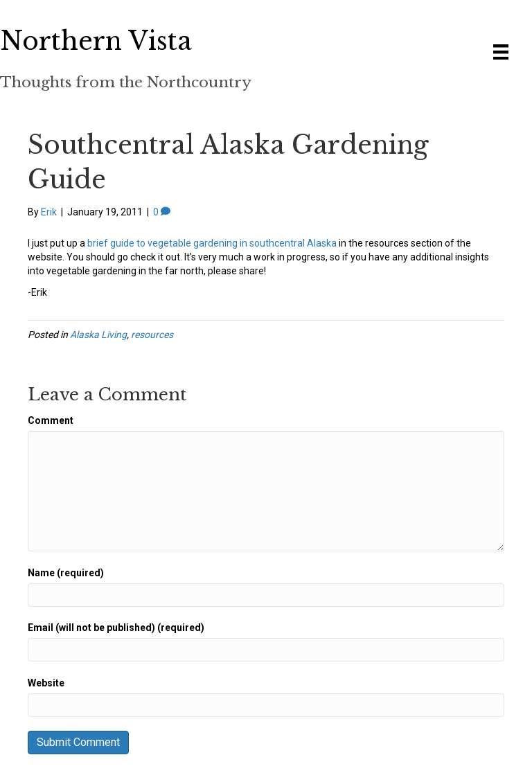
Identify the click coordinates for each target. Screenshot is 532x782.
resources (152, 335)
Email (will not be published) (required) (116, 628)
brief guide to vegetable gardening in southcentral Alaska (212, 243)
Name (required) (66, 573)
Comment (51, 420)
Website (46, 683)
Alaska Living (98, 335)
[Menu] (501, 52)
